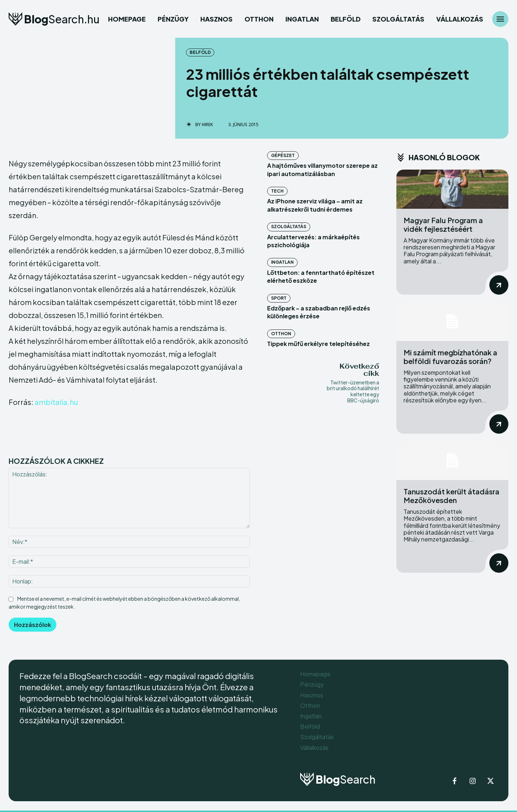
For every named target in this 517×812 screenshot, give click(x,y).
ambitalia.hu (56, 402)
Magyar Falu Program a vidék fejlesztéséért (443, 224)
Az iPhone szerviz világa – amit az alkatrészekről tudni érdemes (315, 205)
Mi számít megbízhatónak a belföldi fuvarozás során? (450, 357)
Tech (277, 191)
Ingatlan (282, 262)
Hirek (207, 125)
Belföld (200, 52)
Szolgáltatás (289, 227)
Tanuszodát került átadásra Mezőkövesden (451, 496)
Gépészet (283, 155)
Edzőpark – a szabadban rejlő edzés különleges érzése (319, 312)
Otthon (281, 334)
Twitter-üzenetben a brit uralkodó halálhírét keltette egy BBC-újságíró (353, 391)
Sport (279, 298)
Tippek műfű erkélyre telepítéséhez (318, 344)
